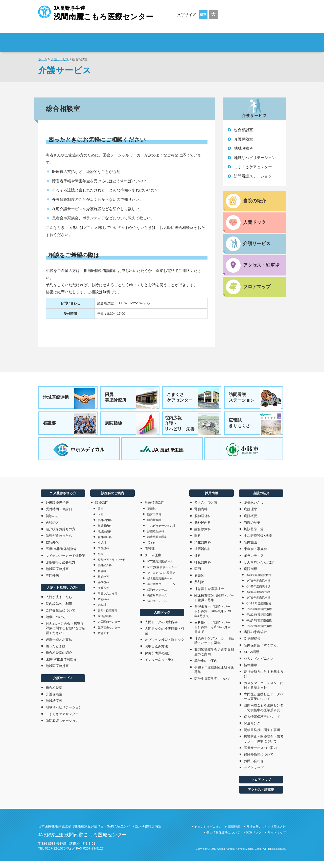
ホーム (43, 59)
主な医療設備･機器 (258, 542)
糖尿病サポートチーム (161, 591)
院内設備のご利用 (59, 610)
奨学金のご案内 (206, 668)
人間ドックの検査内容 (161, 629)
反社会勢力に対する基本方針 (264, 681)
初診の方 (52, 522)
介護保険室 (244, 139)
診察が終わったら (59, 542)
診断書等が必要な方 (61, 569)
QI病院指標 (252, 645)
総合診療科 (203, 536)
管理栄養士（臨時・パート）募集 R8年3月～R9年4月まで (213, 618)
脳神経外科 (105, 572)
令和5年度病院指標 (258, 593)
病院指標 (131, 426)
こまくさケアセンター (253, 167)
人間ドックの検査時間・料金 (165, 638)
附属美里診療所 (131, 399)
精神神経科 (105, 544)
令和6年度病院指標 (258, 587)
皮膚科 (102, 578)
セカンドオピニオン (259, 665)
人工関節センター (109, 628)
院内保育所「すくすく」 (262, 652)
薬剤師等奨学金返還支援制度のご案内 (214, 658)
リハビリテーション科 (161, 532)
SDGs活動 (252, 658)
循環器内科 (105, 532)
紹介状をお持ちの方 (61, 536)
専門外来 (52, 582)
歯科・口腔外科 (108, 617)
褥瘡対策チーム (157, 602)
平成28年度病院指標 (259, 627)
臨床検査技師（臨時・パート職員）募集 (214, 604)
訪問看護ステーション (253, 176)
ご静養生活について (61, 617)
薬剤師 (199, 589)
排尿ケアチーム (157, 608)
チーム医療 (153, 562)
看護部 (70, 426)
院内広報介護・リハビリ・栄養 (192, 426)
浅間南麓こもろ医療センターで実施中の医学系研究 (264, 714)
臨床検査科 (154, 527)
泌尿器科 (103, 589)
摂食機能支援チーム (160, 585)
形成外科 (103, 583)
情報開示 (250, 672)
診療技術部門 (155, 509)
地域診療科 (244, 148)
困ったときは (56, 653)
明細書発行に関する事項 (262, 737)
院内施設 (250, 549)
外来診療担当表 (57, 509)
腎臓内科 (201, 516)
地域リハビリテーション (255, 158)
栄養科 (152, 549)
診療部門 (102, 509)
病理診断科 (105, 623)
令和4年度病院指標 (258, 599)
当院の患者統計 (255, 639)
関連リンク (252, 730)
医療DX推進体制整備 (61, 556)
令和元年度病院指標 (259, 582)
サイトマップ (254, 774)
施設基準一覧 (254, 536)
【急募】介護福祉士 (209, 595)
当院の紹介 (261, 500)
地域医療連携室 (57, 576)
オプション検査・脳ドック (165, 647)
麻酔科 (102, 611)
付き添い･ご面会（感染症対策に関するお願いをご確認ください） (65, 635)
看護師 (199, 582)
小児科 (102, 549)
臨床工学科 (154, 521)
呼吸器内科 (203, 569)
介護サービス (60, 59)
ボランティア (254, 562)
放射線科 (103, 606)
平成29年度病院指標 (259, 621)
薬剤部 (152, 516)
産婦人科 (103, 595)
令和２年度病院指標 (259, 610)
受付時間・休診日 (59, 516)
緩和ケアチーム (157, 596)
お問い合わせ (254, 768)
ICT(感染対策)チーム (160, 568)
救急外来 (52, 549)
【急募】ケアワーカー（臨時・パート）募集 (214, 647)
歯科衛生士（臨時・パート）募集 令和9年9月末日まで (213, 634)
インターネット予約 (160, 666)
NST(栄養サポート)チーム (164, 574)
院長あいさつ (254, 509)
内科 (101, 521)
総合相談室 (244, 130)
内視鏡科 (103, 555)
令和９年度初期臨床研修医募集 (214, 676)
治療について (56, 624)
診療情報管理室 (157, 544)
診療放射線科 (156, 538)
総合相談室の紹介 (59, 659)
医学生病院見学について (212, 685)
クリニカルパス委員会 (161, 580)
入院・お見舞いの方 (155, 39)
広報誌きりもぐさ (255, 426)
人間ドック (162, 619)
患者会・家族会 (255, 556)
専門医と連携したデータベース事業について (264, 703)
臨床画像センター (109, 634)
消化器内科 (203, 549)
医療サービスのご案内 (260, 754)
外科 (101, 561)
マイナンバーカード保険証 (65, 562)
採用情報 (256, 39)
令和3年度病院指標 (258, 604)
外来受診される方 (109, 39)
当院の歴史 (252, 529)
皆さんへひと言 (206, 509)
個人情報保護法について (262, 724)
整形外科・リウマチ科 (112, 566)
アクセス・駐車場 (261, 796)
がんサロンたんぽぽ (259, 569)
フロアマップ (261, 787)
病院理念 (250, 516)
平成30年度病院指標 (259, 616)
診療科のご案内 (202, 39)
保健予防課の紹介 (158, 660)
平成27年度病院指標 (259, 633)
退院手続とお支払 (59, 646)
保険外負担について (259, 761)
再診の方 (52, 529)
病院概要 (250, 522)
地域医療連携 (70, 399)
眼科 (101, 516)
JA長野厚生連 (96, 12)
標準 (203, 15)
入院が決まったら (59, 604)
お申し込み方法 (156, 653)
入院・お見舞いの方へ (63, 594)
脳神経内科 (105, 527)
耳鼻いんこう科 (108, 600)
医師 (198, 576)
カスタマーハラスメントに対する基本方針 (264, 692)
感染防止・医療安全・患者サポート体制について (264, 746)
